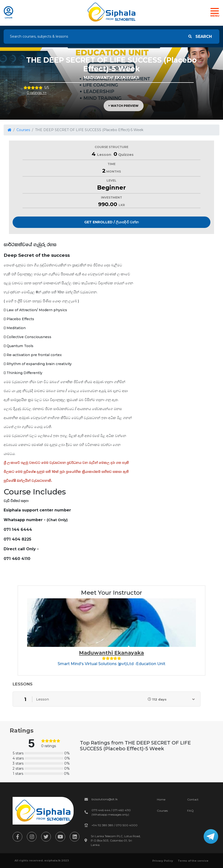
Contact (193, 799)
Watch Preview (124, 106)
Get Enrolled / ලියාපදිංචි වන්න (111, 222)
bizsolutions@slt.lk (105, 799)
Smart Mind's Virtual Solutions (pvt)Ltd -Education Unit (111, 664)
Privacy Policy (163, 861)
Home (161, 799)
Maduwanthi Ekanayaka (111, 653)
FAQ (190, 811)
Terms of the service (193, 861)
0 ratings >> (37, 93)
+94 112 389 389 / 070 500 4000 (115, 825)
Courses (23, 130)
